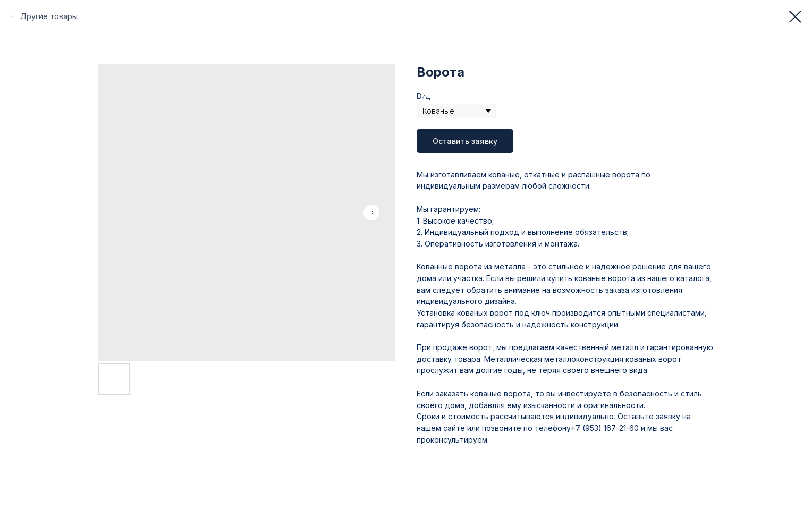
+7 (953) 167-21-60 (605, 428)
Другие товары (49, 16)
